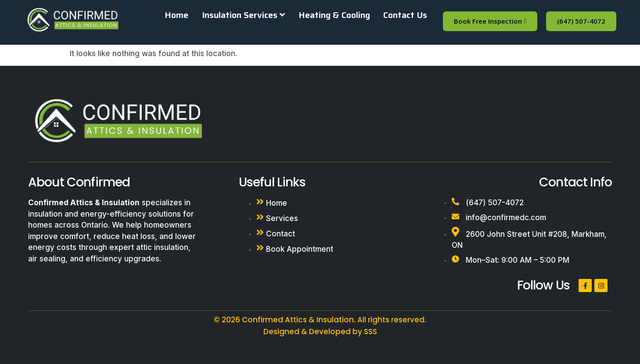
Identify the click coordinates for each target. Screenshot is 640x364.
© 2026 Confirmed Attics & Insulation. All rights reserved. (320, 320)
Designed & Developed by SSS (320, 332)
